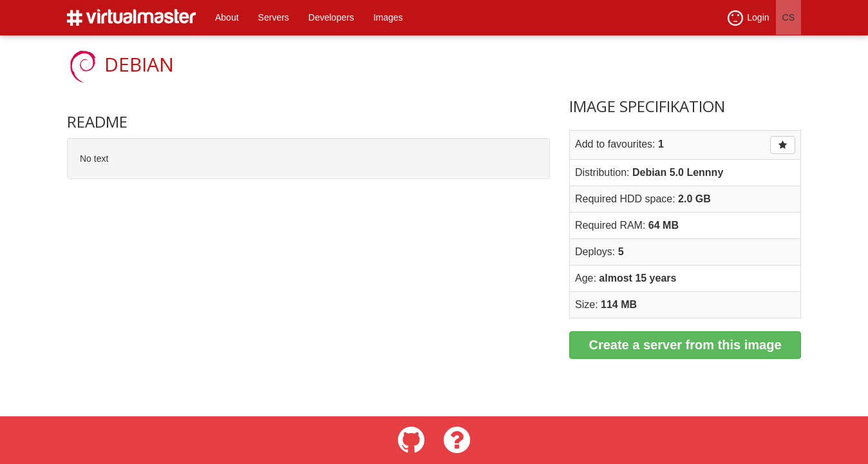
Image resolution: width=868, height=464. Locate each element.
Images (388, 17)
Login (748, 18)
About (227, 17)
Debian (139, 64)
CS (788, 17)
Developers (331, 17)
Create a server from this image (685, 345)
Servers (274, 17)
